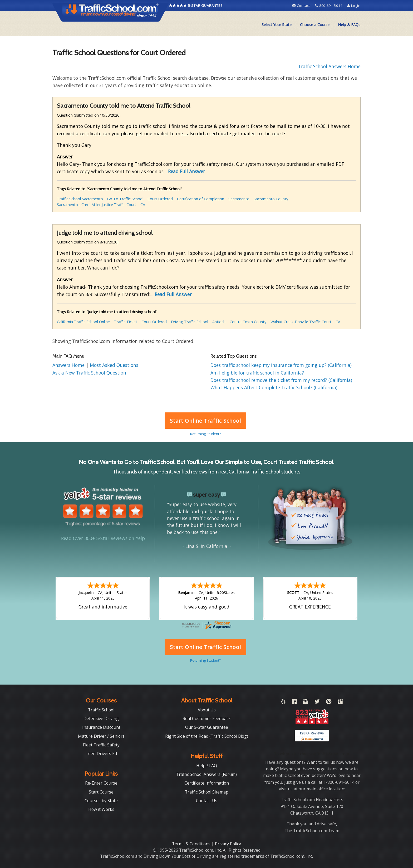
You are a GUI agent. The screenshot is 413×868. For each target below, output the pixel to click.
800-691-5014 (329, 6)
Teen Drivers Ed (101, 753)
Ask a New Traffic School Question (89, 373)
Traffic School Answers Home (329, 66)
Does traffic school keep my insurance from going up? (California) (281, 365)
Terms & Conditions (192, 843)
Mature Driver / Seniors (101, 736)
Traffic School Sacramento (80, 199)
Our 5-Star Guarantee (207, 727)
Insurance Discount (101, 727)
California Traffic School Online (83, 322)
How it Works (101, 809)
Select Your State (277, 25)
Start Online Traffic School (205, 421)
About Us (207, 709)
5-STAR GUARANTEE (196, 6)
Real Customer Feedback (207, 718)
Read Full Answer (186, 171)
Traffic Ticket (126, 322)
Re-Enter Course (101, 782)
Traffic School (101, 709)
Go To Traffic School (125, 199)
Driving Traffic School (190, 322)
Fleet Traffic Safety (101, 744)
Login (354, 6)
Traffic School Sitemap (207, 791)
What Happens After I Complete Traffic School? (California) (274, 387)
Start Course (101, 791)
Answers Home (69, 365)
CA (143, 205)
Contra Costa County (248, 322)
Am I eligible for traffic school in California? (257, 373)
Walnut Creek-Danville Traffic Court (301, 322)
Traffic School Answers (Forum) (206, 774)
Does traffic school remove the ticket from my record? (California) (281, 380)
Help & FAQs (349, 25)
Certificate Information (207, 782)
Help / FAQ (207, 765)
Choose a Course (315, 25)
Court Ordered (160, 199)
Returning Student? (205, 434)
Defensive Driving (101, 718)
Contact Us (207, 800)
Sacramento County (271, 199)
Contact (302, 6)
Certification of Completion (201, 199)
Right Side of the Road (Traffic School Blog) (207, 736)
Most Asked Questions (114, 365)
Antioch (219, 322)
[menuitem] (277, 25)
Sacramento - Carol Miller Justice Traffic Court (97, 205)
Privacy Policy (228, 843)
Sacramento (239, 199)
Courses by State (101, 800)
